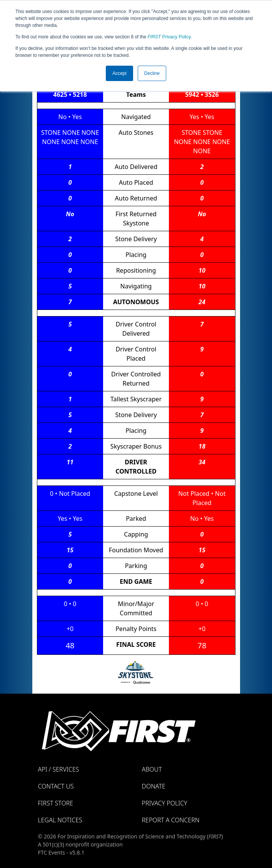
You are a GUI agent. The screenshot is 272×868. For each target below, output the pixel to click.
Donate (154, 786)
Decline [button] (152, 73)
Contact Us (56, 786)
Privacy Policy (169, 37)
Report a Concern (171, 820)
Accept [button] (119, 73)
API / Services (59, 769)
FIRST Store (56, 803)
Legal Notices (60, 820)
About (152, 769)
